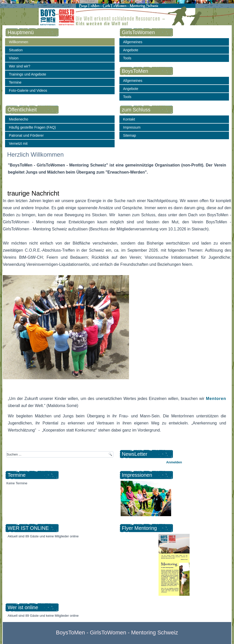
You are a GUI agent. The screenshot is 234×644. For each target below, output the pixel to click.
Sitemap (130, 135)
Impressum (132, 127)
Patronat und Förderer (26, 135)
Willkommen (18, 42)
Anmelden (174, 462)
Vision (14, 58)
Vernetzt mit (18, 144)
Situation (16, 50)
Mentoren (216, 399)
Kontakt (129, 119)
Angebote (131, 50)
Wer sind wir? (20, 66)
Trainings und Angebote (27, 74)
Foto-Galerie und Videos (28, 90)
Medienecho (18, 119)
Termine (15, 82)
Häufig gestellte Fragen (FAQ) (32, 127)
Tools (127, 58)
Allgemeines (133, 42)
